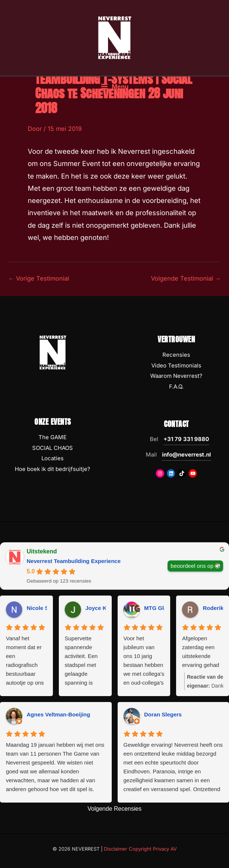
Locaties (53, 458)
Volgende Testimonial (186, 278)
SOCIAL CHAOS (53, 448)
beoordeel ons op (192, 566)
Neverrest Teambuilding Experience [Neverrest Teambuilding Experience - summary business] (74, 561)
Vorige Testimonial (39, 278)
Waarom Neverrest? (176, 376)
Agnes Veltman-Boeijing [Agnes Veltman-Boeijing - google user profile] (58, 714)
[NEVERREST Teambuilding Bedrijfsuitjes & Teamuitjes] (115, 38)
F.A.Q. (176, 386)
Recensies (176, 355)
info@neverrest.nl (186, 455)
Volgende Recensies (115, 809)
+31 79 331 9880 (186, 439)
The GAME (53, 437)
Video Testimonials (176, 365)
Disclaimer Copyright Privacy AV (140, 849)
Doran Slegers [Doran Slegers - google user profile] (163, 714)
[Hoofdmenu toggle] (114, 89)
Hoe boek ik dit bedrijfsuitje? (53, 469)
